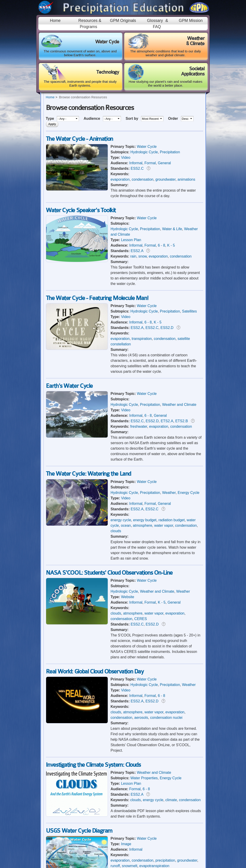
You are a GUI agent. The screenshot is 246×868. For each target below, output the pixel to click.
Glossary (155, 21)
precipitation (165, 860)
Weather (169, 493)
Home (55, 21)
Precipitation (170, 152)
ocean (126, 525)
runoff (115, 866)
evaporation (120, 179)
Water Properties (144, 778)
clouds (116, 531)
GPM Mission (191, 21)
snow (142, 256)
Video (126, 158)
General (164, 163)
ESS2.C (137, 168)
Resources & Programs (90, 23)
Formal (150, 163)
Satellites (189, 311)
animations (186, 179)
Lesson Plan (131, 240)
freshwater (139, 426)
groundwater (165, 179)
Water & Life (172, 229)
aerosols (141, 718)
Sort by (132, 119)
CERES (141, 619)
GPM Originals (123, 21)
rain (133, 256)
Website (128, 597)
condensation (143, 179)
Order (174, 119)
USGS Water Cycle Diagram (79, 831)
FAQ (157, 27)
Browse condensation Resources (83, 97)
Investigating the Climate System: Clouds (93, 765)
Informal (136, 163)
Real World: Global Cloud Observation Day (95, 671)
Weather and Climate (179, 405)
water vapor (164, 525)
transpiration (142, 339)
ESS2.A (137, 251)
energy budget (145, 520)
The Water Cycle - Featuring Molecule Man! (97, 298)
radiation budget (171, 520)
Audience (92, 119)
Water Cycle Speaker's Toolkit (81, 210)
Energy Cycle (189, 493)
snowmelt (130, 866)
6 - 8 (162, 245)
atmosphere (143, 525)
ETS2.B (182, 421)
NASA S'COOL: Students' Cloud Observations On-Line (109, 573)
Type (51, 119)
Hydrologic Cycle (144, 152)
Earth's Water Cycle (69, 386)
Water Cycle (147, 147)
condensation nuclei (166, 718)
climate (171, 800)
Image (126, 844)
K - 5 (171, 245)
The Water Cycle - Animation (79, 139)
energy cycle (121, 520)
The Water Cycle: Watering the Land (88, 474)
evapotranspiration (154, 866)
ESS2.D (167, 328)
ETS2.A (167, 421)
